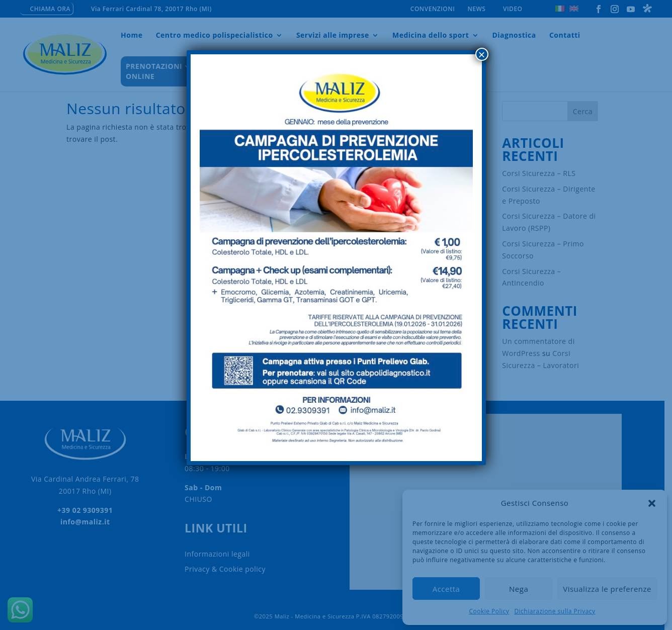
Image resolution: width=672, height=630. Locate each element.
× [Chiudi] (481, 54)
